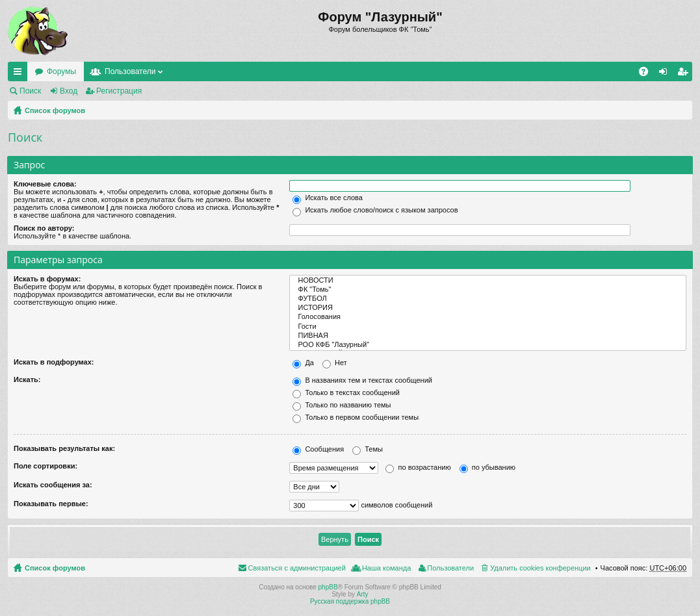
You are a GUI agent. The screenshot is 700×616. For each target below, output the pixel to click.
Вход (69, 91)
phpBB (328, 587)
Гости (488, 327)
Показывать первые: (51, 504)
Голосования (488, 317)
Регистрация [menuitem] (685, 74)
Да (303, 363)
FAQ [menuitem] (648, 74)
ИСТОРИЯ (488, 308)
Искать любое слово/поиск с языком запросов (375, 210)
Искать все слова (328, 198)
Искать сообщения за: (53, 485)
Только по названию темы (342, 405)
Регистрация (119, 91)
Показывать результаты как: (64, 448)
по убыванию (487, 467)
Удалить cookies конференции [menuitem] (540, 568)
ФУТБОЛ (488, 299)
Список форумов (55, 110)
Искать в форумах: (47, 279)
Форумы (61, 71)
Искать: (27, 379)
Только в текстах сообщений (346, 392)
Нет (335, 363)
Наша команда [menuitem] (386, 568)
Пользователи (130, 71)
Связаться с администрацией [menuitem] (297, 568)
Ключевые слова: (45, 184)
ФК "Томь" (488, 290)
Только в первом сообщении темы (356, 417)
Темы (368, 449)
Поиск (30, 91)
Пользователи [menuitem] (450, 568)
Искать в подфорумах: (54, 362)
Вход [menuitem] (666, 74)
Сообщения (318, 449)
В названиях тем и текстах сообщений (362, 380)
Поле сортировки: (45, 466)
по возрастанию (418, 467)
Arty (363, 594)
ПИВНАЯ (488, 336)
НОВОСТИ (488, 281)
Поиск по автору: (44, 228)
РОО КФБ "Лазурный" (488, 345)
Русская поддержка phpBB (350, 601)
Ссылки (20, 74)
